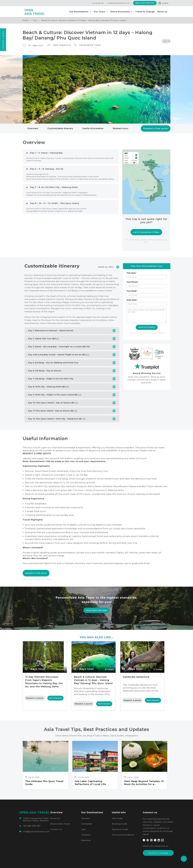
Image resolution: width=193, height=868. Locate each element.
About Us (55, 818)
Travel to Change (145, 12)
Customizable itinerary (60, 128)
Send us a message (158, 853)
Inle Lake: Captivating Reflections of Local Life (90, 783)
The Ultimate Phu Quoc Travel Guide (44, 783)
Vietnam (85, 818)
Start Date (132, 300)
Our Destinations (80, 12)
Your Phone (133, 282)
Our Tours (101, 12)
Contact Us (56, 829)
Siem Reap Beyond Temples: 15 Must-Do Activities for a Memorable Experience (144, 783)
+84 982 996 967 (98, 3)
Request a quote (35, 698)
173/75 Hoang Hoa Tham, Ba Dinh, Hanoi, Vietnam (36, 820)
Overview (33, 128)
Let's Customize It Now (146, 232)
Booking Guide (120, 824)
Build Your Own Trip (145, 3)
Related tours (121, 128)
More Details (55, 698)
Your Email (132, 291)
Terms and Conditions (123, 835)
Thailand (86, 835)
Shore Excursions (122, 12)
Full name (132, 273)
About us (162, 12)
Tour (35, 20)
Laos (84, 829)
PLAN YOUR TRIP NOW (96, 610)
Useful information (93, 128)
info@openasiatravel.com (118, 3)
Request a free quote (156, 128)
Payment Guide (120, 829)
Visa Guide (117, 818)
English (165, 3)
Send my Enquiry (147, 327)
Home (26, 20)
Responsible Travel (60, 824)
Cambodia (86, 824)
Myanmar (86, 840)
